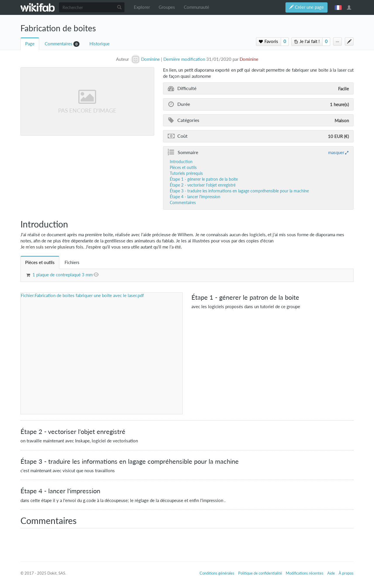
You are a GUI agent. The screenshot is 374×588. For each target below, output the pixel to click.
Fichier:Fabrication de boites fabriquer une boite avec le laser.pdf (82, 295)
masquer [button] (336, 152)
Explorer (142, 7)
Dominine (249, 59)
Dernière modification (184, 59)
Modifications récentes (305, 573)
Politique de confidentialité (260, 573)
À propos (346, 573)
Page (30, 44)
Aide (331, 573)
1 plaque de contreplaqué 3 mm (63, 275)
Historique (99, 44)
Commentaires (59, 44)
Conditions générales (217, 573)
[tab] (40, 262)
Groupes (167, 7)
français (338, 7)
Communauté (196, 7)
